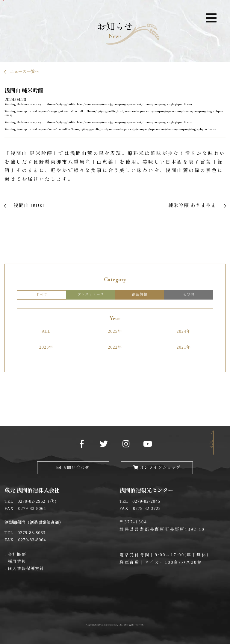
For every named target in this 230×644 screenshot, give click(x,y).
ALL (46, 331)
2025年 (115, 331)
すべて (41, 295)
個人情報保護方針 (26, 569)
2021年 (184, 347)
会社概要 (17, 555)
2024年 (184, 331)
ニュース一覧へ (25, 72)
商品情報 (140, 294)
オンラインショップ (157, 468)
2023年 (46, 347)
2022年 (115, 347)
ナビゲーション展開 (211, 19)
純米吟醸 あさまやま (192, 206)
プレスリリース (91, 294)
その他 (189, 294)
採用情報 (17, 562)
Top (211, 444)
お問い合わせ (73, 468)
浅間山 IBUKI (29, 206)
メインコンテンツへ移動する (3, 0)
